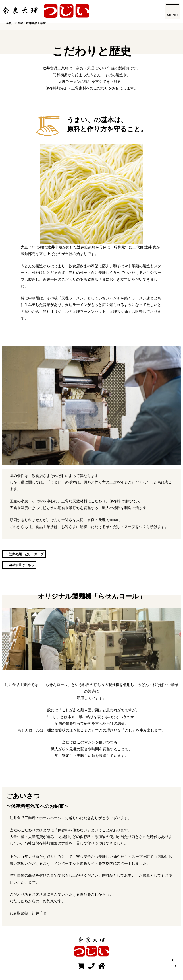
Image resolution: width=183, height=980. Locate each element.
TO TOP (173, 962)
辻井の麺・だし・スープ (26, 554)
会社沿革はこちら (22, 565)
